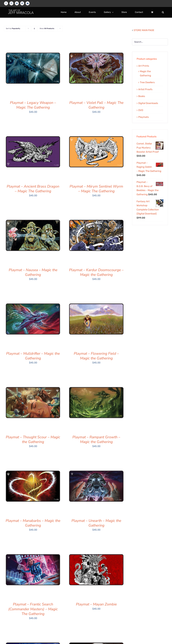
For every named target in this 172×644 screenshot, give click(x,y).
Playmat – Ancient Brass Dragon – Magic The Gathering (33, 189)
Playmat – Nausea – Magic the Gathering (33, 272)
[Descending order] (34, 29)
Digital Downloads (148, 103)
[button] (163, 12)
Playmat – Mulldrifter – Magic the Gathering (33, 356)
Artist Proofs (145, 89)
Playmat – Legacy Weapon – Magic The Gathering (33, 105)
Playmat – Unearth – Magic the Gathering (96, 523)
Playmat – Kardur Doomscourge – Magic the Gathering (96, 272)
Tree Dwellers (147, 82)
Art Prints (144, 66)
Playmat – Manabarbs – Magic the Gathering (33, 523)
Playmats (144, 117)
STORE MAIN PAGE (144, 30)
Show (47, 28)
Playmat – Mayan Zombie (96, 604)
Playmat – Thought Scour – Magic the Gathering (33, 440)
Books (142, 96)
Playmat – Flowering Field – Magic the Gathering (96, 356)
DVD (141, 110)
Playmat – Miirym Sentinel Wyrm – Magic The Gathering (96, 189)
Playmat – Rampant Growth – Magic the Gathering (96, 440)
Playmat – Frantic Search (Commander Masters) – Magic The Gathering (33, 609)
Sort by (13, 28)
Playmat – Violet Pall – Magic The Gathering (96, 105)
